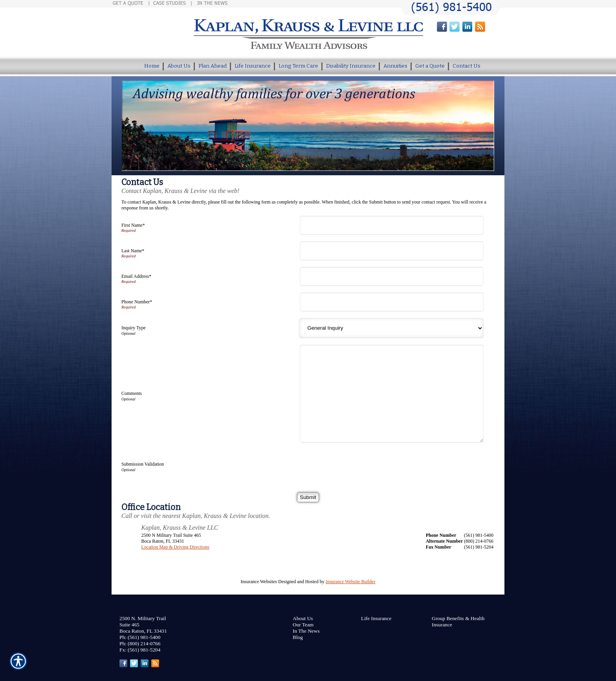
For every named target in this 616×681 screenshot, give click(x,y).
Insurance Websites (259, 582)
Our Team (303, 625)
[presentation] (362, 464)
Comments (132, 393)
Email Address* (136, 276)
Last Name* (133, 251)
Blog (298, 637)
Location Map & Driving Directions (175, 547)
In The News (306, 631)
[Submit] (308, 497)
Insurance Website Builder (351, 582)
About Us (303, 618)
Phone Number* (137, 302)
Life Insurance (376, 618)
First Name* (133, 225)
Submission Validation (143, 464)
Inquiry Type (134, 328)
